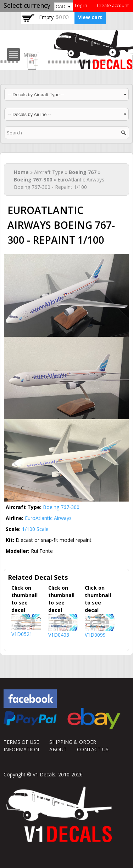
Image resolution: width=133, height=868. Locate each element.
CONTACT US (93, 749)
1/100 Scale (35, 529)
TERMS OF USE (21, 742)
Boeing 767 (83, 172)
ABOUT (58, 749)
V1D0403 (59, 635)
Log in (81, 5)
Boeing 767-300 (33, 180)
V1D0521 (22, 634)
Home (21, 172)
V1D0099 (95, 635)
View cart (90, 17)
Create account (113, 5)
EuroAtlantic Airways (48, 518)
